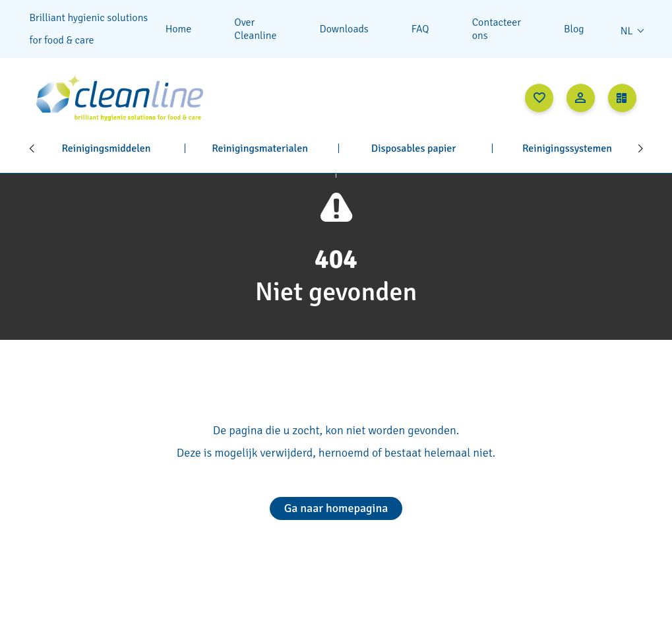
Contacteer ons (497, 29)
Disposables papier (413, 148)
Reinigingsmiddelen (106, 148)
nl (627, 31)
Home (179, 29)
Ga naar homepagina (336, 508)
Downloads (344, 29)
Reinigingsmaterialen (260, 148)
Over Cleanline (255, 29)
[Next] (641, 148)
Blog (574, 29)
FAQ (420, 29)
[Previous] (32, 148)
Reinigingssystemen (567, 148)
